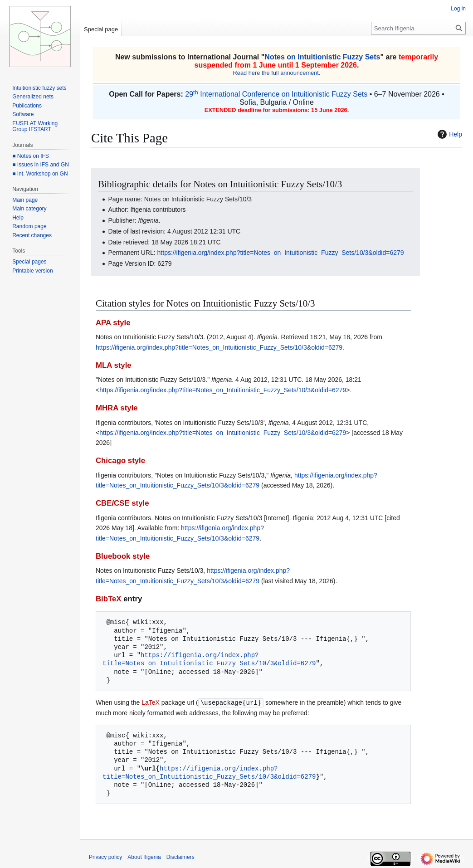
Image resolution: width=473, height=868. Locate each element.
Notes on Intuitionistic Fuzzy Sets (322, 57)
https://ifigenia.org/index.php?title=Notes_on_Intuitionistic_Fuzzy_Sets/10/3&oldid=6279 (281, 253)
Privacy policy (105, 857)
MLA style (114, 365)
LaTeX (151, 702)
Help (449, 134)
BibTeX (109, 599)
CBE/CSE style (122, 503)
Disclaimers (180, 857)
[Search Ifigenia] (418, 28)
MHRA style (117, 408)
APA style (113, 323)
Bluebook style (123, 556)
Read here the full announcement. (277, 73)
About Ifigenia (144, 857)
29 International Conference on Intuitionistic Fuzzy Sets (276, 94)
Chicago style (120, 461)
